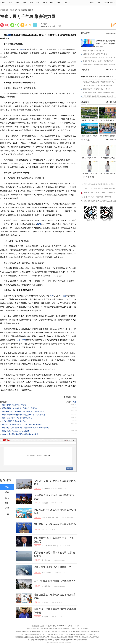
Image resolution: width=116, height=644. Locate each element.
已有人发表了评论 (69, 440)
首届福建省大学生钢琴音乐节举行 (14, 405)
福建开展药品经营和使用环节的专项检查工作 (99, 65)
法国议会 (45, 602)
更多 (67, 3)
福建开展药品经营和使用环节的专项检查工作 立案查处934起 (23, 415)
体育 (7, 514)
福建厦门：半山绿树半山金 (89, 120)
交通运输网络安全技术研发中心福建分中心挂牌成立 (20, 408)
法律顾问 (58, 640)
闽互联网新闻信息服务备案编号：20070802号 (81, 634)
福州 (24, 3)
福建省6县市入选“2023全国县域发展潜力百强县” (89, 174)
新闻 (10, 3)
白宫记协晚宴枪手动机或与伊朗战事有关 (55, 581)
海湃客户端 (110, 3)
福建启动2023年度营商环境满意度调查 (15, 431)
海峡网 (2, 3)
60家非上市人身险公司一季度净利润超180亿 (98, 82)
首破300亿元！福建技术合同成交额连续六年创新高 (20, 434)
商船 (57, 517)
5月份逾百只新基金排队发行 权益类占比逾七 (99, 96)
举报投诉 (64, 640)
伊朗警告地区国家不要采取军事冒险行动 (55, 524)
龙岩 (24, 340)
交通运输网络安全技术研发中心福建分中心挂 (99, 58)
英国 (43, 572)
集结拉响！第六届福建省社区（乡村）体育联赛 (106, 42)
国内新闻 (37, 503)
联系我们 (51, 640)
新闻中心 (18, 10)
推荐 (59, 3)
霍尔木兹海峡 (50, 517)
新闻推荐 (6, 480)
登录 (45, 456)
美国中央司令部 (47, 488)
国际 (52, 3)
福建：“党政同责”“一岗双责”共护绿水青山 (17, 418)
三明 (19, 340)
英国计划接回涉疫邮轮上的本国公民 (53, 567)
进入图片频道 (111, 102)
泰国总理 (45, 617)
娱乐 (7, 508)
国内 (45, 3)
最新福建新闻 (111, 33)
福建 (17, 3)
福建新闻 (30, 10)
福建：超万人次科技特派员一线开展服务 (107, 174)
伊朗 (43, 517)
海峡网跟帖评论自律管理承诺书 (78, 640)
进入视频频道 (111, 140)
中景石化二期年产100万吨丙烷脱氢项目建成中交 (89, 158)
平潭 (64, 296)
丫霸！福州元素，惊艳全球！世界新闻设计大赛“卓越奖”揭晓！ (89, 136)
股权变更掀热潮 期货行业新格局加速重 (97, 77)
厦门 (39, 224)
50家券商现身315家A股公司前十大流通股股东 (99, 93)
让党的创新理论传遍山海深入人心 (14, 421)
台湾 (38, 3)
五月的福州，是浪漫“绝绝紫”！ (107, 120)
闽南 (31, 3)
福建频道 (24, 10)
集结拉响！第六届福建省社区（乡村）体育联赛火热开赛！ (23, 424)
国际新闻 (37, 488)
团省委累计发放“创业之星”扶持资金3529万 (98, 61)
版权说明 (31, 640)
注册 (98, 3)
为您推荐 (44, 24)
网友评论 (6, 440)
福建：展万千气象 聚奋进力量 (93, 51)
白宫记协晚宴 (46, 586)
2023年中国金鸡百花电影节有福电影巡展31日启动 (107, 158)
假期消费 (45, 503)
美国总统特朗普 (47, 546)
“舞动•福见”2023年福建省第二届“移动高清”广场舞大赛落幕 (23, 411)
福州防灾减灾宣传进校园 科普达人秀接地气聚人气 (107, 136)
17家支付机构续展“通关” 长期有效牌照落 (97, 85)
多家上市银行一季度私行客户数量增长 (96, 89)
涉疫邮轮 (49, 572)
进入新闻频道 (111, 70)
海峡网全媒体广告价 (41, 640)
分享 (35, 25)
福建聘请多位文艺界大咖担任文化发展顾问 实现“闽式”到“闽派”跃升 (26, 428)
